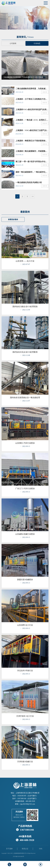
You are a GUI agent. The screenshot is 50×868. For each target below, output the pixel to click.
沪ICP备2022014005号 (19, 856)
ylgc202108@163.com (27, 804)
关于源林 (9, 849)
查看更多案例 (13, 220)
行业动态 (37, 43)
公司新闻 (13, 43)
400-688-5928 (30, 801)
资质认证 (25, 849)
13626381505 (22, 796)
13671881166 (22, 799)
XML (41, 849)
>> (33, 197)
